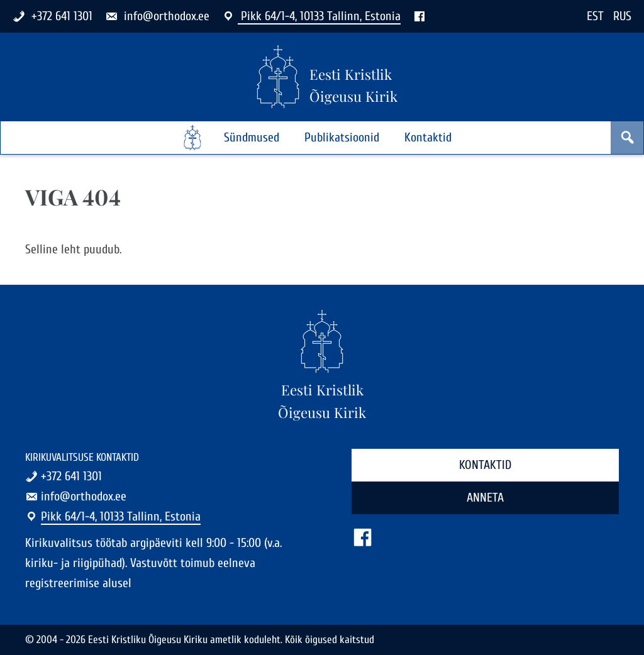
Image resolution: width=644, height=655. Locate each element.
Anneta (485, 498)
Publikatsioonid (342, 137)
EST (595, 16)
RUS (622, 16)
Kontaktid (428, 137)
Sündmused (252, 137)
